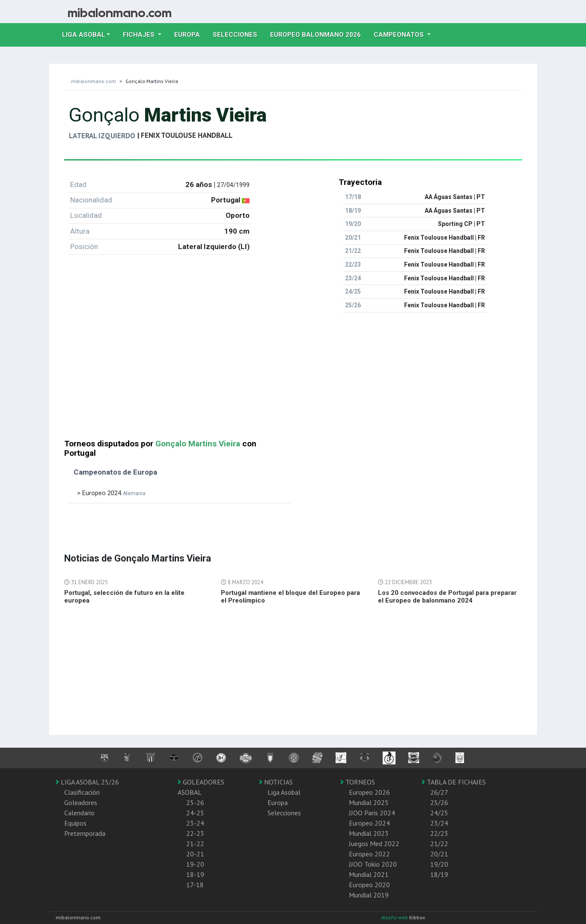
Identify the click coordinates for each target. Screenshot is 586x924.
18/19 (439, 874)
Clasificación (82, 792)
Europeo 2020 (369, 885)
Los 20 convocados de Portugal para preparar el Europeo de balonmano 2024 (447, 597)
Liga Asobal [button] (84, 35)
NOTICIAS (276, 782)
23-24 (195, 823)
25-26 (195, 802)
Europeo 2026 (369, 792)
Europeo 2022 (369, 854)
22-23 (195, 833)
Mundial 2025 (369, 802)
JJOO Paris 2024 (372, 813)
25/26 (439, 802)
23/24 (439, 823)
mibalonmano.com (94, 81)
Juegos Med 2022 (374, 844)
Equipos (75, 823)
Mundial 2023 (369, 833)
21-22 (195, 844)
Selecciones (238, 34)
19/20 (439, 864)
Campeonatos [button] (400, 35)
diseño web (395, 917)
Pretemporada (85, 833)
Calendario (79, 813)
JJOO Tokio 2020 (373, 864)
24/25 (439, 813)
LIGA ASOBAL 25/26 (87, 782)
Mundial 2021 (369, 874)
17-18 (195, 885)
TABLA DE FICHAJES (454, 782)
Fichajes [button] (140, 35)
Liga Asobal (284, 792)
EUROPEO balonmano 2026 (319, 34)
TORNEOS (358, 782)
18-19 (195, 874)
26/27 (439, 792)
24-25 (195, 813)
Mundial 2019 (369, 895)
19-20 (195, 864)
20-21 (195, 854)
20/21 (439, 854)
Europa (190, 34)
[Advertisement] (293, 379)
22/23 (439, 833)
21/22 (439, 844)
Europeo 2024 (369, 823)
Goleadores (81, 802)
